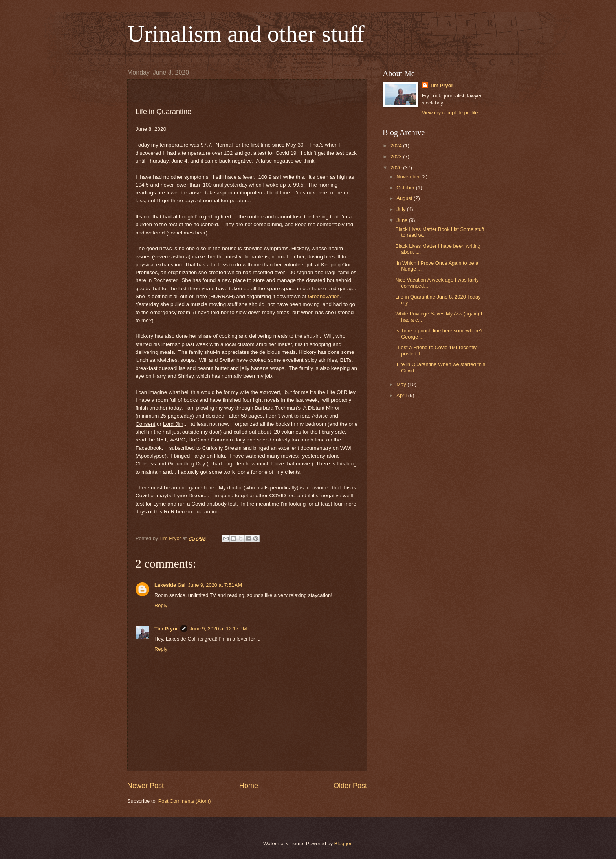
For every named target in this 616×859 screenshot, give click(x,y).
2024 (397, 146)
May (402, 384)
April (402, 395)
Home (249, 786)
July (401, 209)
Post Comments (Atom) (185, 801)
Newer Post (146, 786)
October (406, 188)
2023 (397, 157)
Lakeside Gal (170, 585)
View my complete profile (450, 113)
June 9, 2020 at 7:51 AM (215, 585)
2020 (397, 168)
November (409, 177)
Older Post (350, 786)
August (405, 198)
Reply (161, 605)
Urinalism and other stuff (246, 34)
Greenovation (324, 296)
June (403, 220)
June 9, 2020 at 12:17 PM (218, 629)
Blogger (343, 843)
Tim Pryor (166, 629)
